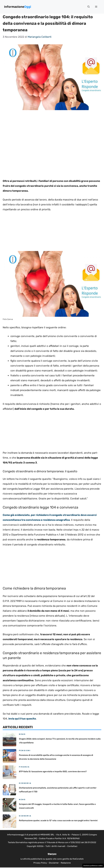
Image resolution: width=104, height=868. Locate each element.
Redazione (66, 863)
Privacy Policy (40, 863)
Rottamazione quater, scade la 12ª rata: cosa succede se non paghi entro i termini (58, 820)
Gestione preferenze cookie (93, 866)
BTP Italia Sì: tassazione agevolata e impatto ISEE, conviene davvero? (53, 771)
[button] (89, 7)
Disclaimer (54, 863)
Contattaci (72, 846)
